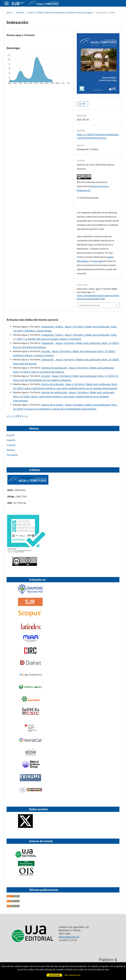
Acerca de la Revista (53, 384)
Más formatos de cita (89, 305)
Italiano (11, 450)
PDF (84, 104)
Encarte (46, 351)
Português (12, 455)
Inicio (9, 13)
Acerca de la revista (53, 405)
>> (27, 416)
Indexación (48, 343)
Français (11, 445)
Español (11, 440)
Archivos (20, 13)
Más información (72, 975)
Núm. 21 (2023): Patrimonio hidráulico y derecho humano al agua (60, 13)
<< (8, 416)
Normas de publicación (55, 368)
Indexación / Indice (52, 327)
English (11, 435)
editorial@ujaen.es (69, 937)
